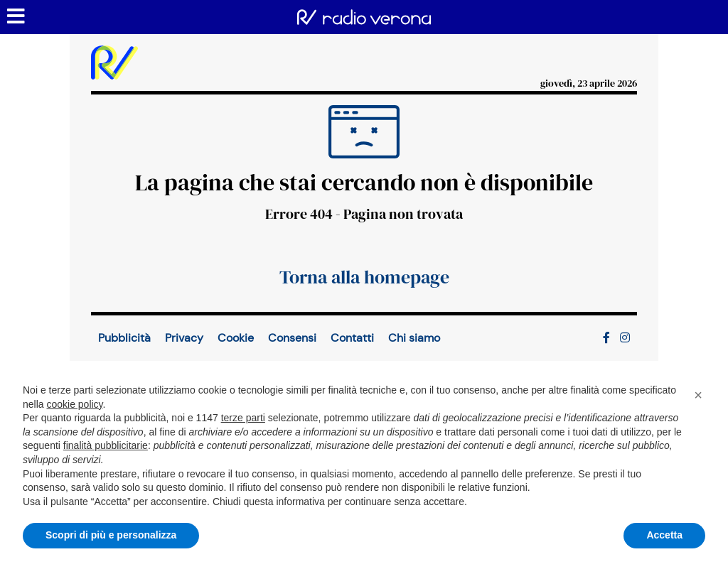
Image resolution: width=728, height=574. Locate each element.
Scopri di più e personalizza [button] (111, 535)
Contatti (352, 338)
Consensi (292, 338)
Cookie (236, 338)
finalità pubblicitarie (106, 445)
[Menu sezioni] (16, 17)
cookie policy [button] (74, 404)
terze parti (243, 418)
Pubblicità (124, 338)
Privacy (184, 338)
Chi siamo (414, 338)
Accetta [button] (664, 535)
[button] (698, 395)
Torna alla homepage (364, 277)
